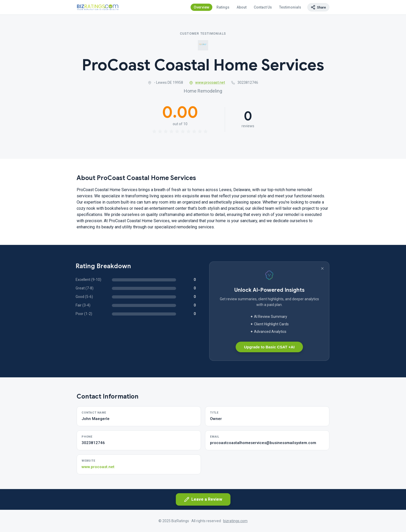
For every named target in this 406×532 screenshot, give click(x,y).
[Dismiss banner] (322, 268)
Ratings (223, 7)
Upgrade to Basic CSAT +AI (269, 347)
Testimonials (290, 7)
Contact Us (263, 7)
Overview (201, 7)
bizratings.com (235, 521)
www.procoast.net (207, 83)
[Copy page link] (318, 7)
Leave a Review (203, 499)
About (242, 7)
